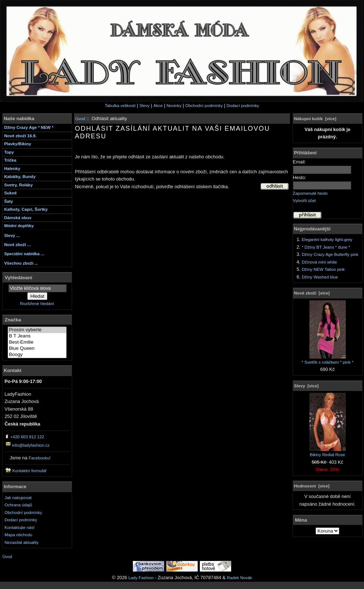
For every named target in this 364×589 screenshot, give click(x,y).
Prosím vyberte (37, 330)
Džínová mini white (319, 262)
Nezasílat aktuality (22, 542)
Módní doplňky (19, 226)
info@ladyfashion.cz (31, 445)
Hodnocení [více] (312, 486)
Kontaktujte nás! (20, 527)
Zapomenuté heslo (310, 193)
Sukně (10, 193)
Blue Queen (37, 349)
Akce (158, 106)
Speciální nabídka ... (24, 254)
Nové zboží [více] (312, 293)
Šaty (8, 201)
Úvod (80, 119)
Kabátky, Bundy (20, 177)
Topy (9, 152)
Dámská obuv (18, 218)
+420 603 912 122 (27, 437)
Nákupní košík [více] (315, 118)
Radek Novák (239, 578)
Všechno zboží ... (21, 263)
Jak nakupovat (18, 498)
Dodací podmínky (243, 106)
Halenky (12, 169)
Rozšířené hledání (37, 304)
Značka (13, 320)
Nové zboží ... (17, 245)
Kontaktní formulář (29, 471)
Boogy (37, 355)
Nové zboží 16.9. (20, 136)
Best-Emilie (37, 342)
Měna (301, 520)
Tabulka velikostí (120, 106)
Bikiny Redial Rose (328, 452)
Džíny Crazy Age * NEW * (29, 127)
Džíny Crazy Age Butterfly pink (330, 254)
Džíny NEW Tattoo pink (323, 269)
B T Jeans (37, 336)
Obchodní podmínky (204, 106)
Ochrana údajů (19, 505)
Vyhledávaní (18, 277)
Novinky (174, 106)
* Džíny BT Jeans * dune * (326, 247)
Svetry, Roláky (18, 185)
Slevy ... (12, 236)
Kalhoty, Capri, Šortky (26, 209)
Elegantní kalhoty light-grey (327, 240)
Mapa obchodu (19, 535)
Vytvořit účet (304, 201)
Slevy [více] (306, 386)
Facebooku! (40, 458)
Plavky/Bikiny (17, 144)
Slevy (145, 106)
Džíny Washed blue (320, 277)
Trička (10, 160)
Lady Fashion (141, 578)
